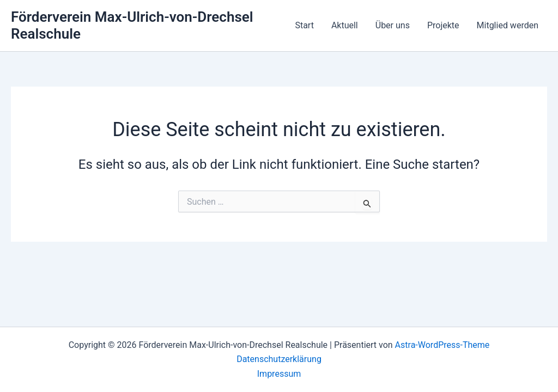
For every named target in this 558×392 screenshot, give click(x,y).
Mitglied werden (508, 25)
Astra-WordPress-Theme (442, 345)
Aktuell (345, 25)
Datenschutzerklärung (279, 359)
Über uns (393, 25)
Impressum (279, 374)
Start (304, 25)
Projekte (443, 25)
